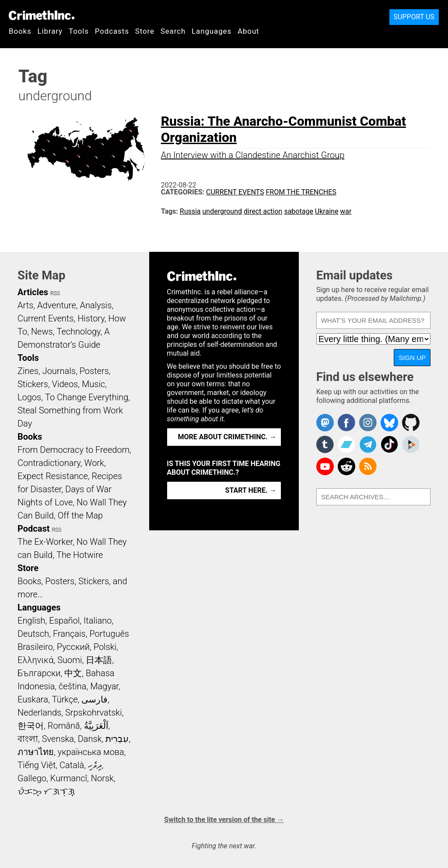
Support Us (414, 17)
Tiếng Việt (37, 765)
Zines (28, 371)
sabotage (298, 211)
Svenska (58, 739)
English (31, 621)
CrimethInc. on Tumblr (325, 445)
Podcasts (112, 31)
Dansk (90, 739)
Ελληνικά (35, 660)
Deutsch (33, 634)
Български (39, 673)
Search (173, 31)
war (346, 211)
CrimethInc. (42, 15)
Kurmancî (69, 778)
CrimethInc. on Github (411, 423)
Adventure (57, 305)
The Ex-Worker (45, 542)
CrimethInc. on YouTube (325, 466)
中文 (73, 673)
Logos (29, 397)
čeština (72, 686)
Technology (78, 332)
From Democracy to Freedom (73, 450)
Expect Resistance (53, 476)
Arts (25, 305)
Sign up (412, 358)
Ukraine (327, 211)
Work (94, 463)
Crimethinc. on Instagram (368, 423)
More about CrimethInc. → (227, 437)
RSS (55, 293)
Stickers (33, 384)
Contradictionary (49, 463)
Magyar (104, 686)
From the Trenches (301, 192)
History (91, 318)
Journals (59, 371)
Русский (73, 647)
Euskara (33, 699)
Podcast (33, 529)
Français (69, 634)
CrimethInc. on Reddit (346, 466)
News (42, 332)
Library (50, 31)
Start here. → (251, 490)
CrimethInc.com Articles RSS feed (368, 466)
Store (145, 31)
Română (64, 726)
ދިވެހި (95, 765)
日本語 (99, 660)
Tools (79, 31)
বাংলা (28, 739)
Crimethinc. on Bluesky (389, 423)
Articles (33, 292)
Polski (105, 647)
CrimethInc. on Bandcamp (346, 445)
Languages (212, 31)
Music (93, 384)
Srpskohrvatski (94, 713)
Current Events (235, 192)
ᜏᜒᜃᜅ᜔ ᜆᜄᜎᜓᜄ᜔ (46, 791)
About (248, 31)
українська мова (91, 752)
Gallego (32, 778)
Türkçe (65, 699)
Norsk (102, 778)
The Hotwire (80, 555)
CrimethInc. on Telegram (368, 445)
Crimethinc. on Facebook (346, 423)
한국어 (31, 726)
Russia (190, 211)
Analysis (96, 305)
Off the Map (80, 515)
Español (64, 621)
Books (20, 31)
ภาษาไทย (36, 752)
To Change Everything (87, 397)
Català (72, 765)
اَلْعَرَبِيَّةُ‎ (96, 726)
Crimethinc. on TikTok (389, 445)
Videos (65, 384)
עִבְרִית (117, 739)
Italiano (98, 621)
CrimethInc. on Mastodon (325, 423)
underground (222, 211)
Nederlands (39, 713)
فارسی (94, 699)
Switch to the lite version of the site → (224, 820)
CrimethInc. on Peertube (411, 445)
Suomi (70, 660)
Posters (94, 371)
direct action (263, 211)
